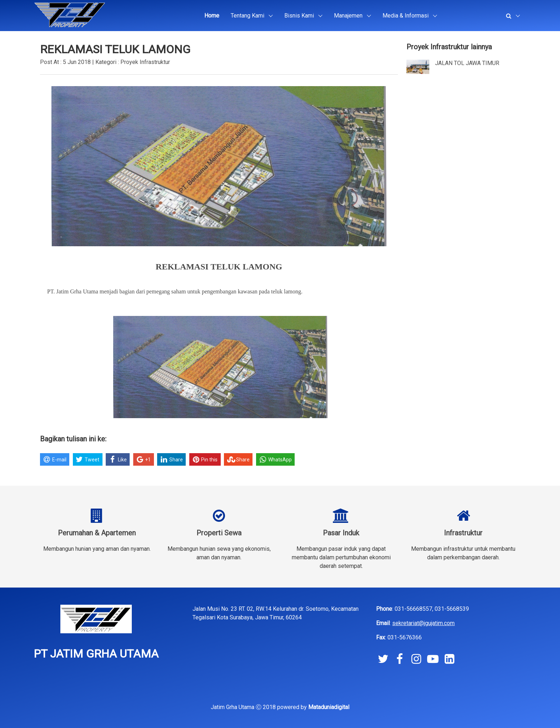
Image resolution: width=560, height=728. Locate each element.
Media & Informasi (406, 16)
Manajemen (348, 16)
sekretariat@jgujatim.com (423, 623)
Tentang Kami (247, 16)
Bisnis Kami (299, 16)
